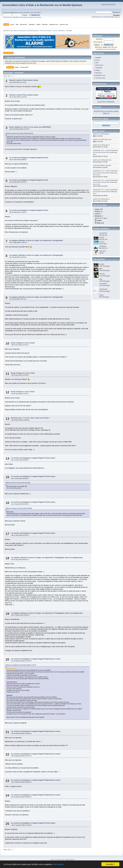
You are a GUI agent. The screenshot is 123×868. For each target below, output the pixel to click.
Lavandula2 (103, 233)
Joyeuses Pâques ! (99, 165)
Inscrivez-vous (100, 78)
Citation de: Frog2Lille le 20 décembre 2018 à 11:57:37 (21, 665)
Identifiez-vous (100, 75)
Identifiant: (99, 39)
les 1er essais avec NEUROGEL (40, 127)
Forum (98, 60)
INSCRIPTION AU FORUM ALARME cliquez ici (106, 17)
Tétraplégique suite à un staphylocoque (69, 558)
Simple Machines (70, 860)
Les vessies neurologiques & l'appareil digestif (26, 158)
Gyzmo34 (102, 251)
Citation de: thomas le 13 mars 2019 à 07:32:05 (19, 508)
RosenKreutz (97, 175)
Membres (98, 73)
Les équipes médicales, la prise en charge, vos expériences (30, 240)
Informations (58, 864)
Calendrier (99, 68)
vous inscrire (37, 12)
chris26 (102, 238)
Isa (109, 134)
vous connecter (25, 12)
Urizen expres (50, 458)
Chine (33, 343)
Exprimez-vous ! (17, 418)
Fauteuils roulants (15, 80)
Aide (97, 63)
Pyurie (46, 158)
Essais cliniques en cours (18, 127)
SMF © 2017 (61, 860)
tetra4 (95, 154)
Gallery (98, 70)
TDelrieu (102, 274)
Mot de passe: (98, 42)
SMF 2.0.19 (54, 860)
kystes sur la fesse (99, 134)
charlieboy (103, 246)
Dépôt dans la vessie (53, 659)
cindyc (110, 139)
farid (101, 279)
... (13, 76)
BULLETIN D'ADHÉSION (106, 102)
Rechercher (99, 65)
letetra (101, 295)
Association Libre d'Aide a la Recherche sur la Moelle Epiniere (42, 5)
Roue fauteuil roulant (31, 80)
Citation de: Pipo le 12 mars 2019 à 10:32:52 (18, 483)
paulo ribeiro (96, 184)
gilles (110, 165)
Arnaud (102, 242)
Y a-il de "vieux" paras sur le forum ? (37, 418)
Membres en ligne (101, 218)
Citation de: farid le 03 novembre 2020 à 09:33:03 (19, 133)
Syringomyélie (58, 240)
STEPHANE (103, 289)
